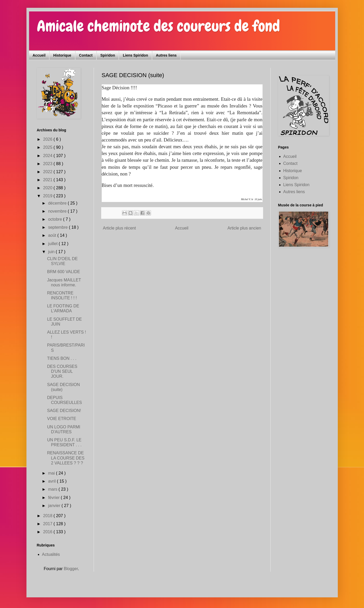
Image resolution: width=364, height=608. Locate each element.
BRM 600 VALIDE (63, 272)
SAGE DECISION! (64, 411)
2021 (48, 180)
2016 (48, 532)
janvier (55, 506)
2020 (48, 188)
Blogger (71, 569)
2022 (48, 172)
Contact (86, 55)
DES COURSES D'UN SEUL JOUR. (62, 371)
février (54, 498)
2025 (48, 147)
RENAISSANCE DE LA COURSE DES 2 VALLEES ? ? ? (66, 458)
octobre (56, 219)
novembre (58, 211)
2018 (48, 516)
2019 (48, 196)
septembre (58, 227)
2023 (48, 164)
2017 (48, 524)
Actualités (51, 554)
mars (53, 489)
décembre (58, 203)
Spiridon (108, 55)
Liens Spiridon (135, 55)
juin (52, 252)
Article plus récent (119, 228)
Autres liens (166, 55)
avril (52, 481)
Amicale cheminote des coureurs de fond (158, 26)
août (53, 235)
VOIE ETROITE (61, 419)
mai (52, 473)
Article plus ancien (244, 228)
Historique (62, 55)
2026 (48, 139)
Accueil (39, 55)
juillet (53, 244)
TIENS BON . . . (62, 358)
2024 (48, 156)
